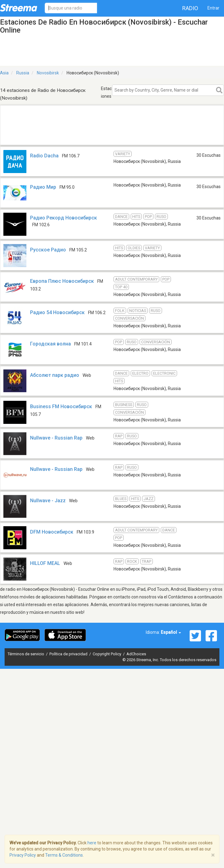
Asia (4, 73)
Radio (190, 8)
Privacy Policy (23, 855)
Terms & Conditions (64, 855)
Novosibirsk (48, 73)
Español (171, 632)
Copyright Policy (107, 654)
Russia (23, 73)
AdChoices (136, 654)
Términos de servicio (26, 654)
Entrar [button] (213, 8)
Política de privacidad (69, 654)
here (92, 843)
